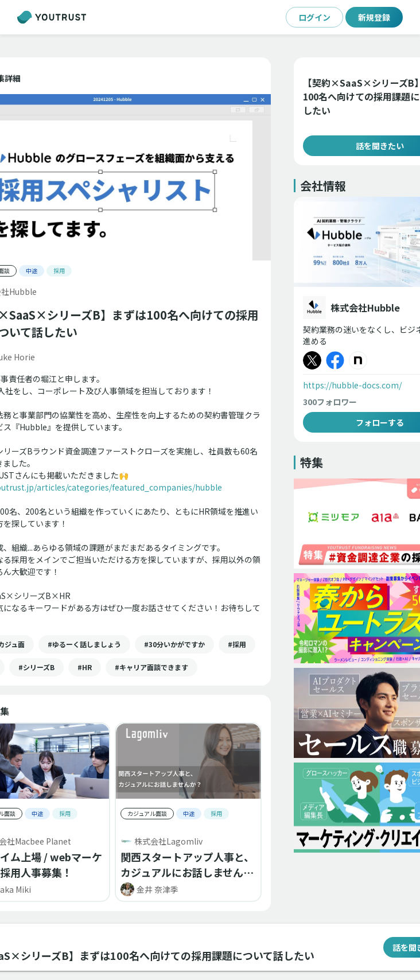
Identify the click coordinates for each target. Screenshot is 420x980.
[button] (84, 644)
